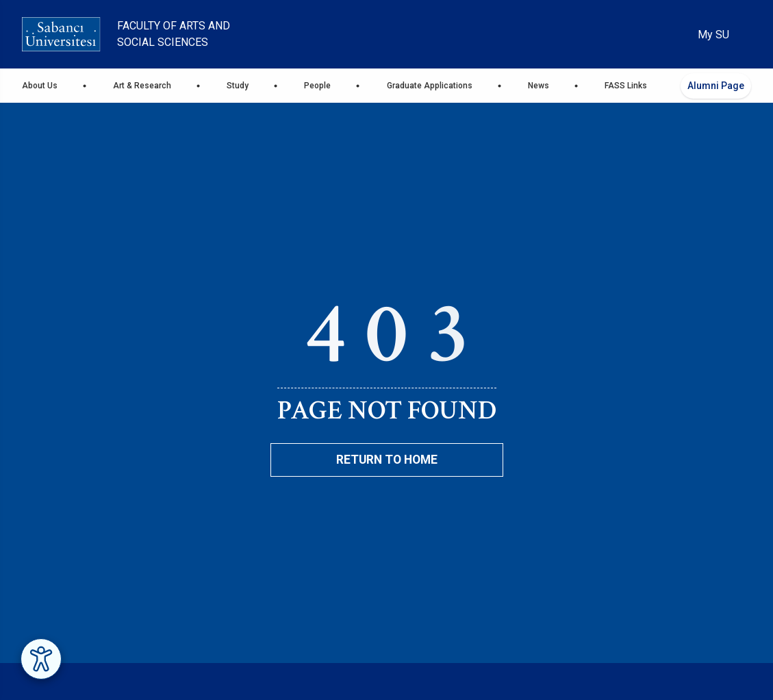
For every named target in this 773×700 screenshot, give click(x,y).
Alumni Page (716, 86)
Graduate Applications (430, 86)
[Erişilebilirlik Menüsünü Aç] (41, 659)
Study (238, 86)
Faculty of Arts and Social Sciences (174, 34)
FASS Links (626, 86)
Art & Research (142, 86)
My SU (713, 35)
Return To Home (387, 460)
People (317, 86)
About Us (40, 86)
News (538, 86)
